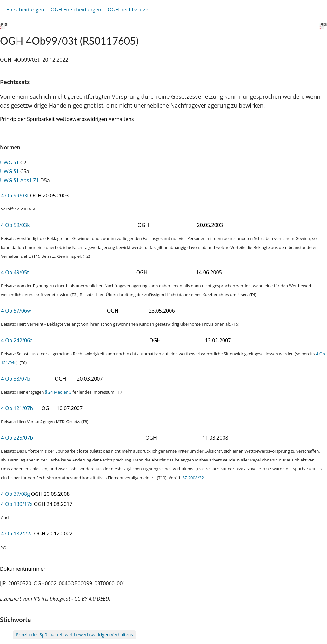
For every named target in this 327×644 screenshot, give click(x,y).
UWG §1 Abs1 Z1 (20, 180)
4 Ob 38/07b (16, 379)
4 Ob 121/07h (17, 408)
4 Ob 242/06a (17, 340)
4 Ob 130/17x (17, 504)
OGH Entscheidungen (76, 10)
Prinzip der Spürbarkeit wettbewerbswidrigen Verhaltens (74, 635)
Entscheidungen (25, 10)
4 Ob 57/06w (16, 311)
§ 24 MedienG (58, 392)
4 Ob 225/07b (17, 438)
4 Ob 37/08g (15, 494)
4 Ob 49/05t (15, 272)
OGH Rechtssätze (128, 10)
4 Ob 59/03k (15, 225)
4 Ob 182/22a (17, 534)
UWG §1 (10, 163)
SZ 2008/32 (193, 478)
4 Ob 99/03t (15, 196)
